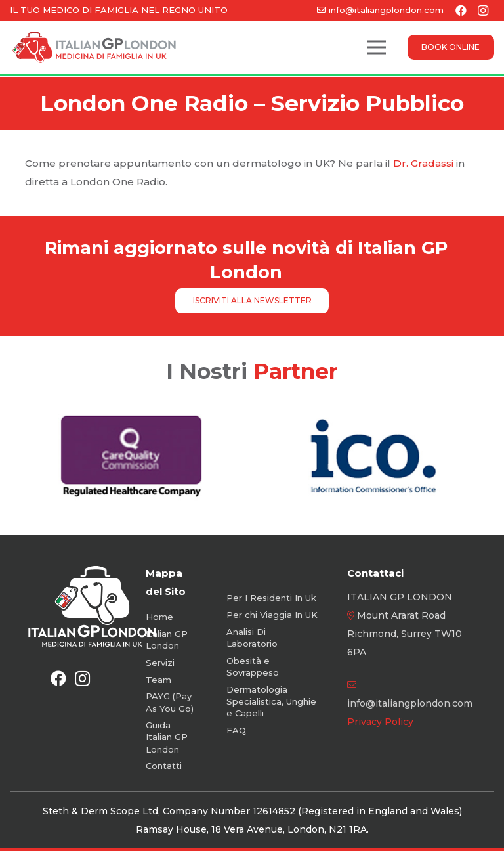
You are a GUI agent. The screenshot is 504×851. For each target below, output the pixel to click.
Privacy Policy (380, 722)
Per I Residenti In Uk (271, 598)
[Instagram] (82, 678)
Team (158, 680)
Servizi (160, 663)
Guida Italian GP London (167, 737)
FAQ (236, 730)
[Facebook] (58, 678)
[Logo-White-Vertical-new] (92, 606)
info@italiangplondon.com (410, 703)
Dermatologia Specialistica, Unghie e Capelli (271, 701)
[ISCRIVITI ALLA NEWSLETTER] (252, 301)
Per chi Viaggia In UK (272, 615)
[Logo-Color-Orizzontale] (94, 47)
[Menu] (377, 47)
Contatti (164, 766)
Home (159, 617)
